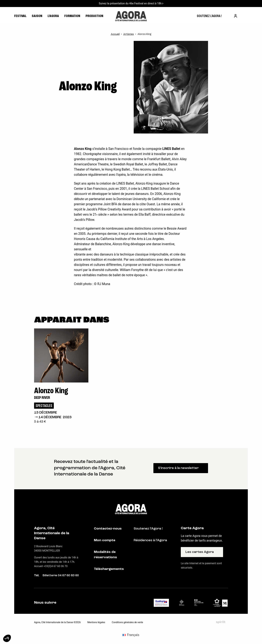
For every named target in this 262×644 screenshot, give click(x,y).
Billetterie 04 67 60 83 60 (61, 575)
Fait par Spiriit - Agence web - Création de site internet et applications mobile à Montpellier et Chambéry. (221, 622)
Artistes (129, 34)
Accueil (115, 34)
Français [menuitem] (133, 635)
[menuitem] (209, 16)
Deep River (42, 398)
